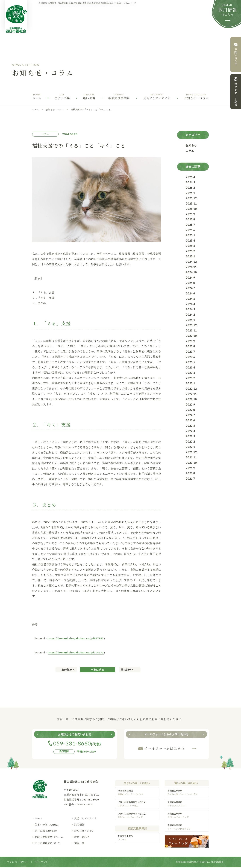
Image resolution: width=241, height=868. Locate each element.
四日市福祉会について (48, 843)
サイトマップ (41, 863)
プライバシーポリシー (18, 863)
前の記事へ (128, 670)
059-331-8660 (90, 800)
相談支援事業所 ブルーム (49, 837)
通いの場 (46, 831)
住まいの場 (48, 824)
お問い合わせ (82, 837)
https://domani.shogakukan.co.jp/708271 (76, 652)
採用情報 (79, 824)
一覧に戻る (98, 670)
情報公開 (79, 843)
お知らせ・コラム (55, 109)
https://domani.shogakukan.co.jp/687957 (76, 638)
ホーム (36, 109)
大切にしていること (86, 818)
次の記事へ (68, 670)
